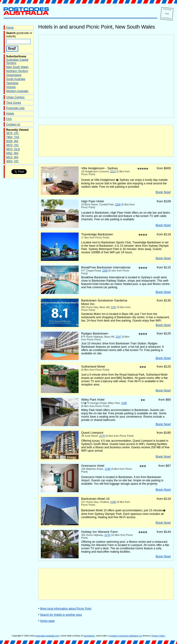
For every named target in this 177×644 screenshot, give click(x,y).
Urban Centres (15, 97)
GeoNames (89, 636)
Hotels (10, 114)
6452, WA (12, 153)
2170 (102, 436)
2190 (108, 469)
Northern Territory (17, 71)
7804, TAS (13, 137)
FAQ (9, 119)
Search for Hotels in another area (61, 615)
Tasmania (12, 83)
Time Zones (14, 103)
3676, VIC (12, 133)
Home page (47, 621)
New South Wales (17, 67)
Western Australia (17, 91)
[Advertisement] (106, 141)
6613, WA (12, 157)
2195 (124, 403)
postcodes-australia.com (47, 636)
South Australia (16, 79)
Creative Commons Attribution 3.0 (126, 636)
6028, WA (12, 141)
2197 (114, 307)
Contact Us (13, 124)
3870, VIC (12, 145)
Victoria (11, 87)
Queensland (14, 75)
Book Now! (163, 192)
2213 (113, 171)
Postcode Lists (15, 108)
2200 (118, 204)
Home (10, 28)
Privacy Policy (158, 636)
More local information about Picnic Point (66, 609)
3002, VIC (12, 161)
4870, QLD (13, 149)
